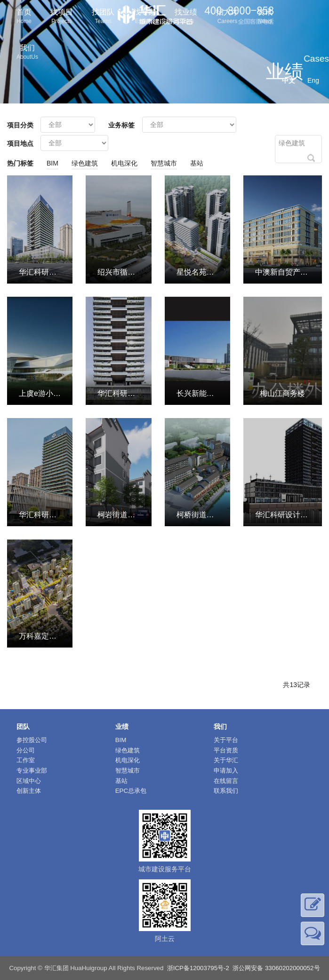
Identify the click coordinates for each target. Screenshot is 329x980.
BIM (52, 163)
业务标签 (121, 125)
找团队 (103, 17)
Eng (313, 80)
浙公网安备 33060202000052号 (276, 968)
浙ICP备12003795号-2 (198, 968)
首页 (24, 17)
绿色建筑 (85, 163)
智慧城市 (164, 163)
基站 (197, 163)
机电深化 (124, 163)
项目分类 (20, 125)
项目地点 (20, 143)
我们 (27, 53)
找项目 (62, 17)
